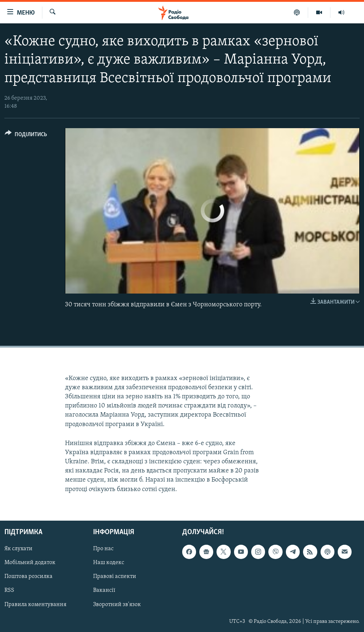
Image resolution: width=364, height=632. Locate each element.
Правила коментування (35, 604)
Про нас (103, 549)
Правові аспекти (115, 577)
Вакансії (104, 590)
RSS (9, 590)
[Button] (26, 136)
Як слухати (18, 549)
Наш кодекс (109, 563)
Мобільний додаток (30, 563)
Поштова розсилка (28, 577)
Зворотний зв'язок (117, 604)
